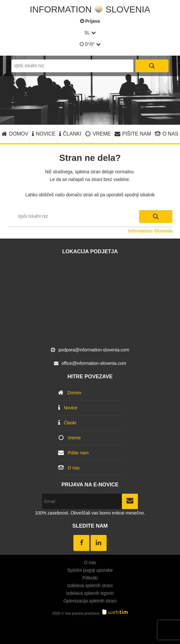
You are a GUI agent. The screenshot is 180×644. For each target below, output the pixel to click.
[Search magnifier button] (152, 66)
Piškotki (90, 578)
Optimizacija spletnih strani (90, 601)
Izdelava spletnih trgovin (90, 593)
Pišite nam (137, 134)
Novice (45, 134)
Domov (19, 134)
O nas (170, 134)
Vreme (102, 134)
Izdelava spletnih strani (90, 585)
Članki (72, 134)
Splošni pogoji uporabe (90, 570)
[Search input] (72, 66)
